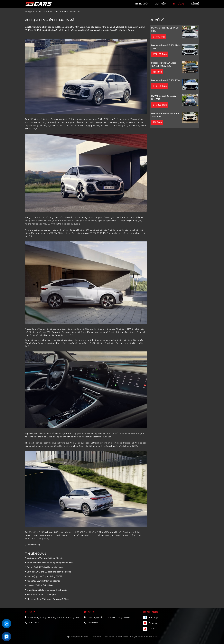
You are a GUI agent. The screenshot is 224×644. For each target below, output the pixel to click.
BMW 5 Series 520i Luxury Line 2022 (164, 98)
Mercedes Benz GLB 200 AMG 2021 (165, 47)
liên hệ (195, 4)
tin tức (41, 12)
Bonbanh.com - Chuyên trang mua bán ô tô (136, 637)
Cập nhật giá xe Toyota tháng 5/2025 (45, 576)
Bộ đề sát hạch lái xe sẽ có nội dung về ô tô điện (50, 563)
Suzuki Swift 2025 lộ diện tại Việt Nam (45, 567)
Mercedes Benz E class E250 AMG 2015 (165, 115)
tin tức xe (178, 4)
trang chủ (141, 4)
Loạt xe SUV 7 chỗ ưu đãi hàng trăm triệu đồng (49, 572)
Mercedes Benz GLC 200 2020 (165, 80)
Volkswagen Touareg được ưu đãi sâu (45, 558)
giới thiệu (160, 4)
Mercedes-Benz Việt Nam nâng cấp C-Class (48, 599)
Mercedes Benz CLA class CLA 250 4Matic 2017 (164, 64)
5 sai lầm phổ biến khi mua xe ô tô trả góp (47, 590)
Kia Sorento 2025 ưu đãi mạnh (41, 594)
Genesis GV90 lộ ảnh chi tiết (40, 585)
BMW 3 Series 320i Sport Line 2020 (165, 29)
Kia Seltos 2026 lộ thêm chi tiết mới (43, 581)
